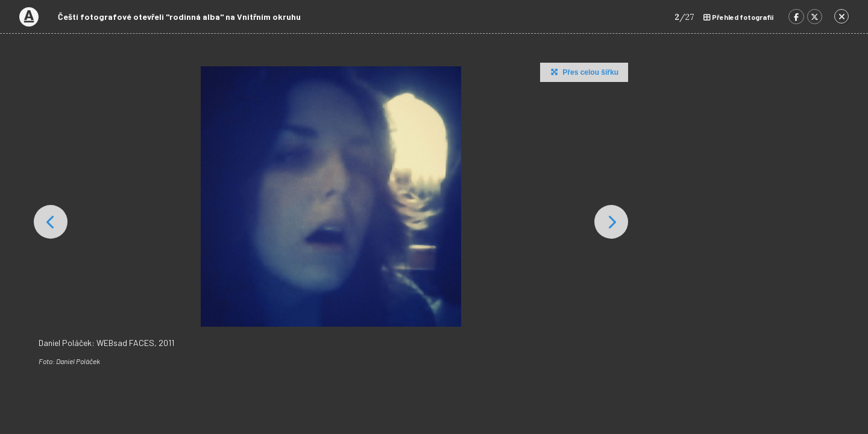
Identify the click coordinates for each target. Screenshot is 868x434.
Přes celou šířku (583, 72)
